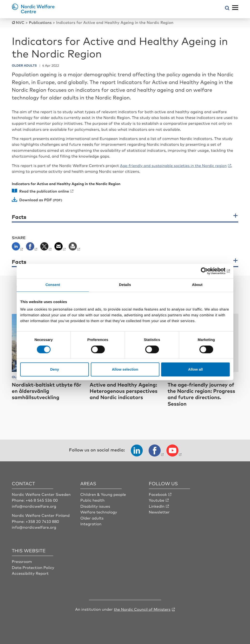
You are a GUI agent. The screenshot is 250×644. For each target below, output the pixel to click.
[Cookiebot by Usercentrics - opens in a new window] (209, 271)
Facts (19, 217)
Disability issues (95, 506)
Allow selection (125, 369)
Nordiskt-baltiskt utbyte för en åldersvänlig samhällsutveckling (43, 390)
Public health (92, 500)
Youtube (157, 500)
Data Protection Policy (33, 567)
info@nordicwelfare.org (34, 506)
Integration (91, 523)
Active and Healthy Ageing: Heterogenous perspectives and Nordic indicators (125, 390)
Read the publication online (45, 191)
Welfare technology (99, 512)
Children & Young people (103, 494)
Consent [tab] (53, 285)
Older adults (92, 517)
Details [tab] (125, 285)
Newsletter (159, 512)
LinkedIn (157, 506)
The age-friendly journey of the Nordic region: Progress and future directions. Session (203, 394)
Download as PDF (36, 199)
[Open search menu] (227, 8)
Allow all (195, 369)
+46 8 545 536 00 (42, 500)
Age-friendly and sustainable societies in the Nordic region (175, 165)
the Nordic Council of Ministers (142, 609)
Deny (55, 369)
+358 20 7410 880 (43, 521)
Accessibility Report (30, 573)
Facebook (158, 494)
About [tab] (197, 285)
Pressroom (22, 561)
